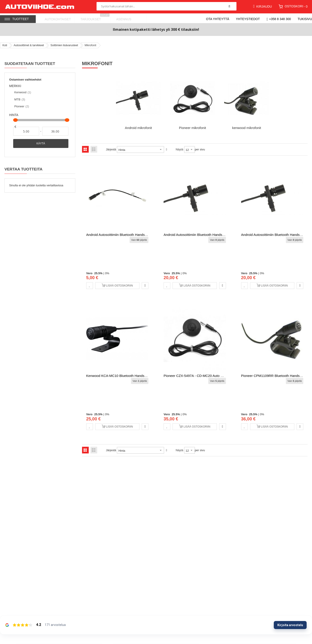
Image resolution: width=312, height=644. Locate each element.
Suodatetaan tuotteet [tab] (30, 64)
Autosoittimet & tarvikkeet (29, 45)
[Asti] (55, 131)
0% (107, 273)
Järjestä (111, 149)
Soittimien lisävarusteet (64, 45)
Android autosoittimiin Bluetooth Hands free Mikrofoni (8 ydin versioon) (218, 235)
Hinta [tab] (14, 115)
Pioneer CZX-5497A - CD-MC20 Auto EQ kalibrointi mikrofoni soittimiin (217, 376)
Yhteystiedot (248, 19)
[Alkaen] (26, 131)
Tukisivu (305, 19)
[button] (90, 286)
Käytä (41, 143)
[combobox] (167, 6)
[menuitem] (57, 18)
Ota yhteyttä (218, 19)
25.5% (98, 273)
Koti (5, 45)
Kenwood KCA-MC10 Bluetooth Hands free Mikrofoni (127, 376)
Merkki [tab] (15, 86)
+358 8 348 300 (280, 19)
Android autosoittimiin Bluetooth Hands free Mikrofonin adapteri (134, 235)
